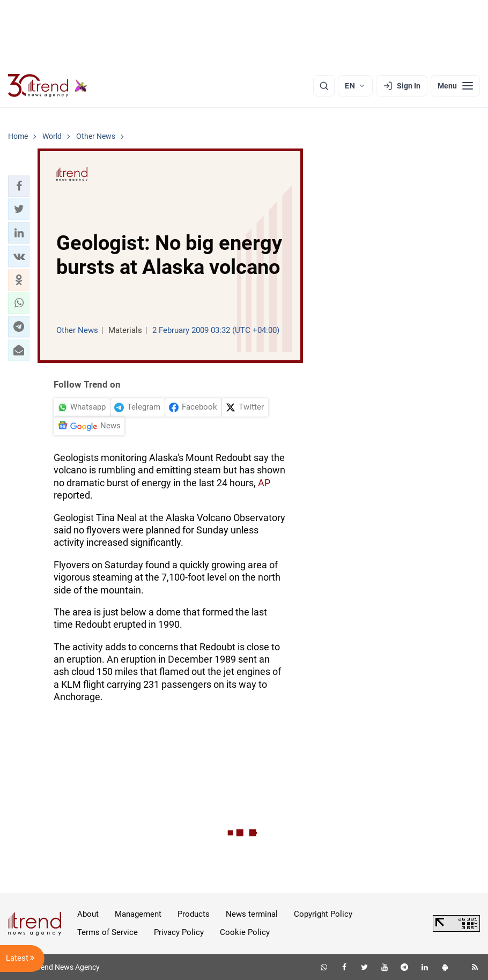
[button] (19, 186)
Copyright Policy (323, 914)
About (88, 914)
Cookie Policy (245, 932)
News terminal (252, 914)
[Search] (324, 86)
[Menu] (455, 86)
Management (138, 914)
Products (194, 914)
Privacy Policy (179, 932)
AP (264, 483)
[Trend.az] (48, 86)
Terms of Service (108, 932)
